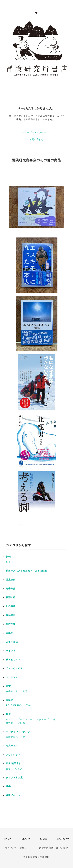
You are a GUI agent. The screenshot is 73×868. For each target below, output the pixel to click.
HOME (8, 839)
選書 (8, 786)
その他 (21, 723)
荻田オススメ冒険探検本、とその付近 (26, 571)
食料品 (10, 723)
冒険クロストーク (16, 737)
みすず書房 (12, 642)
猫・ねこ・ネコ (14, 660)
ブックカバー (25, 719)
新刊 (8, 557)
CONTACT (63, 839)
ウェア (19, 769)
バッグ (10, 719)
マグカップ (43, 719)
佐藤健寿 (11, 615)
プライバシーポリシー (17, 848)
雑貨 (8, 714)
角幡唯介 (11, 589)
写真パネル (12, 746)
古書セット (12, 691)
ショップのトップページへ (36, 132)
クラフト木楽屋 (14, 778)
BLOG (44, 839)
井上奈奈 (11, 580)
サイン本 (11, 651)
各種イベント (13, 795)
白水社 (10, 633)
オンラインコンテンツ (18, 732)
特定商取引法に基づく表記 (54, 848)
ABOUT (26, 839)
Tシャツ (31, 705)
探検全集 (11, 624)
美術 (25, 691)
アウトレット (13, 755)
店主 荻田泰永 (14, 763)
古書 (8, 686)
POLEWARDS (14, 705)
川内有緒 (11, 606)
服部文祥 (11, 597)
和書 (8, 562)
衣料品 (10, 700)
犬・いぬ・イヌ (14, 668)
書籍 (8, 769)
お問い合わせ (36, 139)
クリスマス (12, 677)
